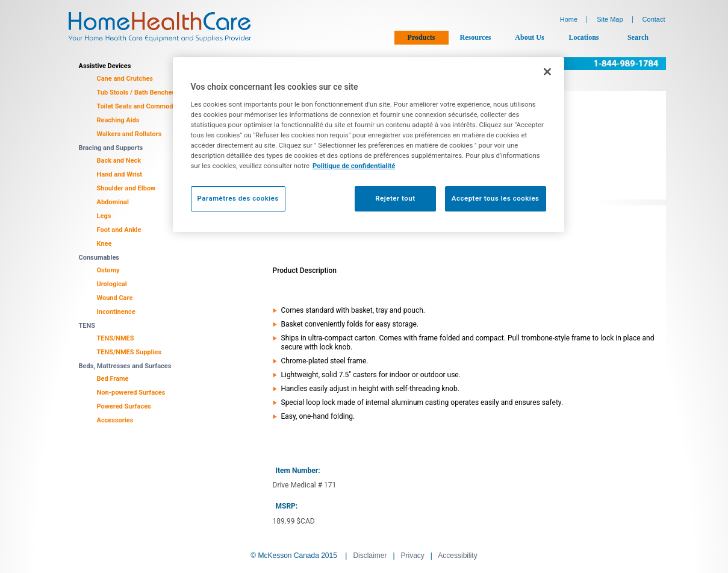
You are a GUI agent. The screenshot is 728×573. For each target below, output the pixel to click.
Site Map (610, 19)
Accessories (115, 420)
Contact (654, 19)
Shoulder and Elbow (126, 188)
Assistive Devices (105, 66)
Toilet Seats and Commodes (138, 106)
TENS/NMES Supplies (129, 352)
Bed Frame (113, 379)
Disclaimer (370, 556)
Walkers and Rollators (129, 134)
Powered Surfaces (124, 406)
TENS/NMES (116, 338)
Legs (104, 216)
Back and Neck (119, 161)
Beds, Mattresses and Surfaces (125, 366)
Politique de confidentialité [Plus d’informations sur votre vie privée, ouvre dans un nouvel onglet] (354, 166)
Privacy (413, 556)
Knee (104, 244)
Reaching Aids (118, 120)
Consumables (99, 258)
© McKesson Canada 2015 (294, 556)
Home (569, 19)
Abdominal (113, 202)
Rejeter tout (395, 198)
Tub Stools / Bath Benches (136, 92)
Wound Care (115, 298)
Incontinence (116, 312)
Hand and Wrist (120, 174)
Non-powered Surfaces (131, 393)
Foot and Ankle (119, 230)
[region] (369, 145)
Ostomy (108, 270)
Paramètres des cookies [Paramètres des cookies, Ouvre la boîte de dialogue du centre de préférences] (238, 198)
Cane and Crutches (125, 79)
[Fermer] (547, 72)
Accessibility (457, 556)
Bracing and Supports (111, 148)
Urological (112, 284)
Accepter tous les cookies (496, 198)
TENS (87, 326)
